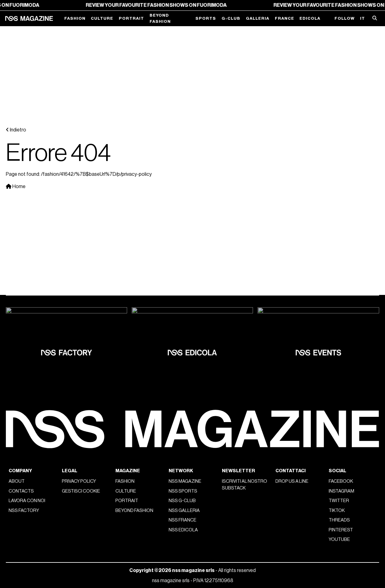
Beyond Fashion (160, 18)
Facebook (341, 292)
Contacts (21, 302)
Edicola (310, 18)
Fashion (75, 18)
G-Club (231, 18)
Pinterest (341, 341)
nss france (182, 331)
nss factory (24, 322)
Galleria (258, 18)
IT (363, 18)
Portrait (131, 18)
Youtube (339, 350)
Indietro (16, 35)
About (17, 292)
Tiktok (337, 322)
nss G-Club (182, 312)
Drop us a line (292, 292)
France (285, 18)
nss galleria (184, 322)
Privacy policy (79, 292)
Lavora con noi (27, 312)
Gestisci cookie (81, 302)
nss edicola (183, 341)
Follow (345, 18)
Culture (102, 18)
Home (16, 92)
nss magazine (185, 292)
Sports (206, 18)
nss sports (183, 302)
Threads (339, 331)
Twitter (339, 312)
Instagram (341, 302)
